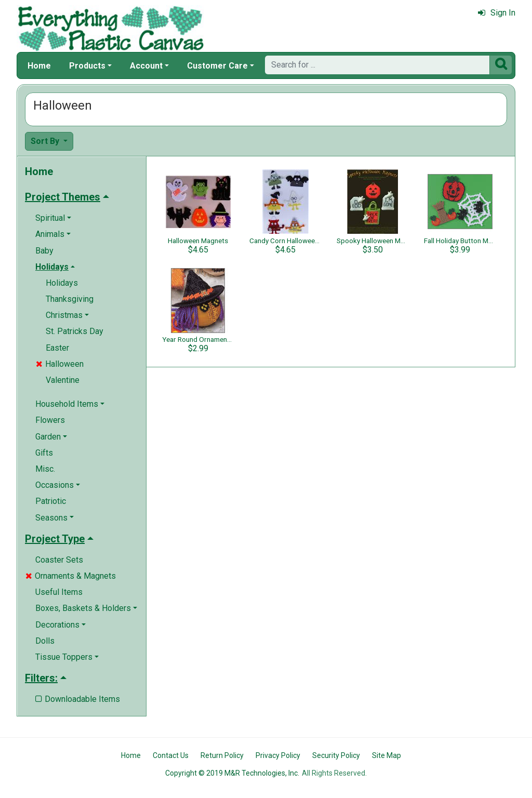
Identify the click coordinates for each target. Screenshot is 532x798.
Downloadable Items (78, 699)
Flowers (50, 420)
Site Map (387, 755)
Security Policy (336, 755)
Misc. (45, 469)
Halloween (60, 364)
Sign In (497, 13)
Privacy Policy (278, 755)
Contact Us (171, 755)
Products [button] (87, 66)
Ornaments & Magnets (71, 576)
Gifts (44, 453)
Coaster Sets (59, 560)
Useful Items (59, 592)
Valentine (63, 380)
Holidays (62, 283)
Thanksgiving (70, 299)
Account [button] (146, 66)
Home (39, 66)
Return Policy (222, 755)
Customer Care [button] (217, 66)
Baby (44, 251)
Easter (57, 348)
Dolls (45, 641)
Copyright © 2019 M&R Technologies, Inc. (232, 773)
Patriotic (51, 501)
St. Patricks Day (75, 331)
